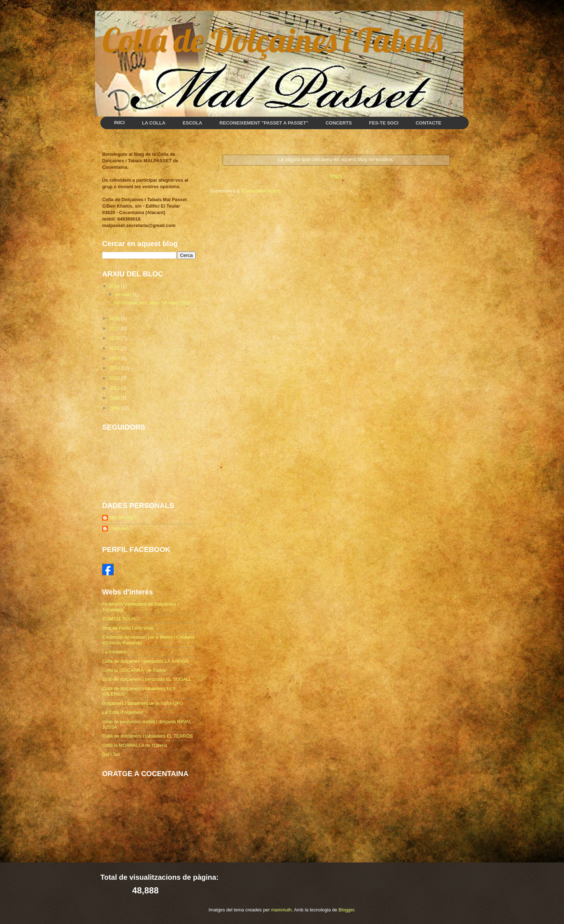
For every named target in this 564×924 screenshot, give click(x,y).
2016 (115, 338)
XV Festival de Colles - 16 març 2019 (152, 303)
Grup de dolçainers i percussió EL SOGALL (147, 679)
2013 (115, 368)
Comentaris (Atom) (261, 191)
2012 (115, 378)
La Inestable (115, 652)
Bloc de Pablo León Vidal (128, 628)
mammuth (281, 910)
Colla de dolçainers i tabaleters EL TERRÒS (147, 736)
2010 (115, 398)
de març (124, 295)
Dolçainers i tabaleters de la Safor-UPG (143, 703)
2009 (115, 408)
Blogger (346, 910)
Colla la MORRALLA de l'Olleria (135, 745)
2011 (115, 388)
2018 (115, 318)
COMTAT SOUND (120, 619)
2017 (115, 328)
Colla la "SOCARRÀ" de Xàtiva (134, 670)
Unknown (119, 528)
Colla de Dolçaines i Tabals (272, 40)
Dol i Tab (111, 754)
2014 (115, 358)
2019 (115, 286)
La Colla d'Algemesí (123, 712)
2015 (115, 348)
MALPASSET (123, 518)
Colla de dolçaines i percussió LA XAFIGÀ (145, 661)
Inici (336, 176)
